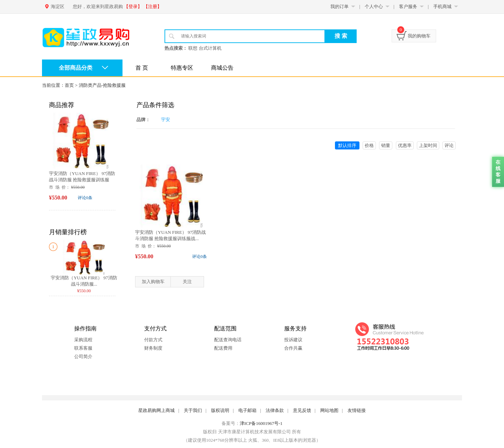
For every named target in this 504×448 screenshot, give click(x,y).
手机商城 (442, 6)
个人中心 (374, 6)
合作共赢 (293, 348)
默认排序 (347, 145)
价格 (369, 145)
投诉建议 (293, 340)
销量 (386, 145)
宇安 (166, 120)
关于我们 (193, 410)
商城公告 (222, 68)
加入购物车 (153, 282)
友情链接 (357, 410)
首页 (69, 85)
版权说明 (220, 410)
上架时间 (428, 145)
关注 (187, 282)
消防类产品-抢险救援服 (102, 85)
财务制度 (153, 348)
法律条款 (275, 410)
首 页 (142, 68)
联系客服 (83, 348)
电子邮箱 (247, 410)
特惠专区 (182, 68)
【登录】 (133, 6)
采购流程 (83, 340)
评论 (449, 145)
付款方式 (153, 340)
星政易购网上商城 (156, 410)
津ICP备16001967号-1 (261, 423)
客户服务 (408, 6)
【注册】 (153, 6)
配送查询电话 (228, 340)
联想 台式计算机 (205, 48)
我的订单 (339, 6)
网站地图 (329, 410)
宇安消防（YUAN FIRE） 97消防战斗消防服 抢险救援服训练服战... (82, 180)
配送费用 (223, 348)
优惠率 (405, 145)
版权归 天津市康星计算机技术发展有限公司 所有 (252, 432)
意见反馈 (302, 410)
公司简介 (83, 356)
